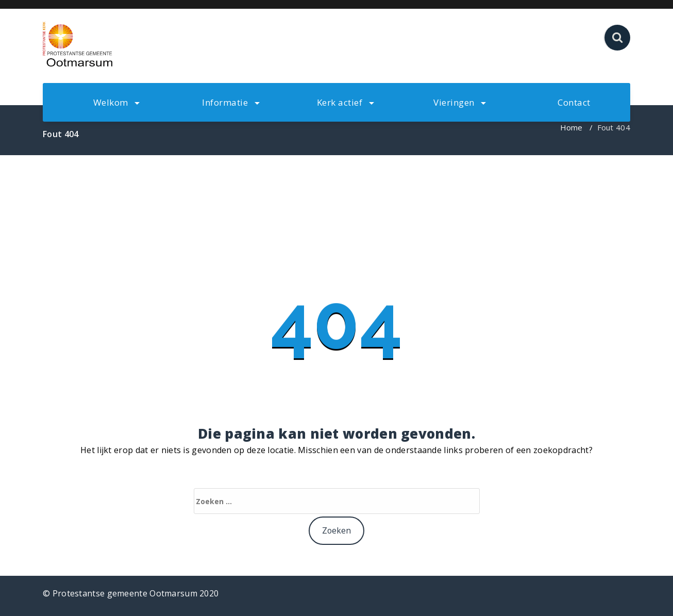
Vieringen (460, 102)
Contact (574, 102)
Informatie (231, 102)
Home (571, 127)
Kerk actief (346, 102)
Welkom (117, 102)
